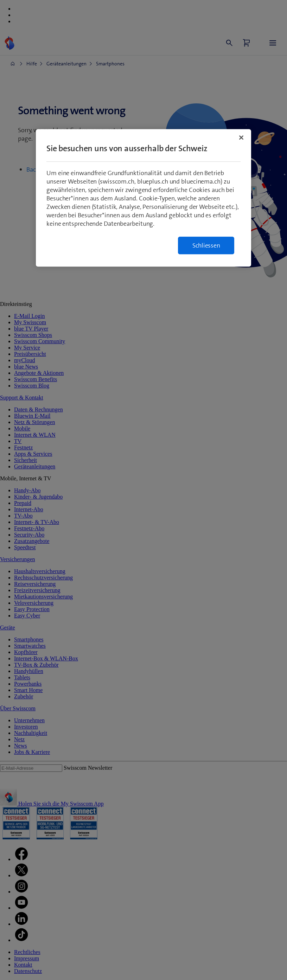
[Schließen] (241, 137)
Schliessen (206, 245)
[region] (143, 198)
